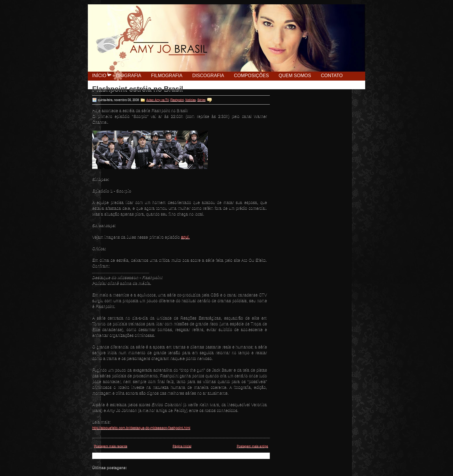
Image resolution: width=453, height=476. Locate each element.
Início (99, 76)
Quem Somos (295, 76)
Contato (332, 76)
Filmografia (167, 76)
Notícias (190, 100)
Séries (201, 100)
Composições (251, 76)
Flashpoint (177, 100)
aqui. (185, 237)
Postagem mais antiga (252, 446)
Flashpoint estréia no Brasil (138, 89)
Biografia (129, 76)
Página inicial (182, 446)
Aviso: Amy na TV (157, 100)
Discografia (208, 76)
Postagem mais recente (111, 446)
